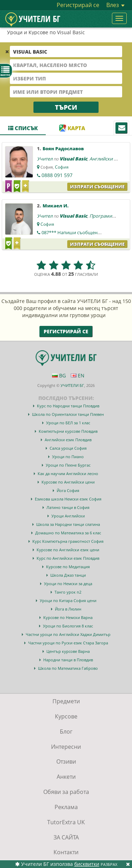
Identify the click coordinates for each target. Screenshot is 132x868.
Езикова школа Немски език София (68, 499)
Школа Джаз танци (68, 575)
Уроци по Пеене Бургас (68, 465)
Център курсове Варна (68, 651)
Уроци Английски (68, 516)
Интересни (66, 747)
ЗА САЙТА (66, 837)
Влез (115, 5)
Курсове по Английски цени (68, 482)
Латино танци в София (68, 507)
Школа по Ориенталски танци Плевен (68, 414)
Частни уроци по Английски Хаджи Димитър (68, 634)
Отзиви (66, 761)
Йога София (68, 490)
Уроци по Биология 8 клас (68, 626)
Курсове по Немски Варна (68, 617)
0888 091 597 (57, 175)
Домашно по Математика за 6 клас (68, 533)
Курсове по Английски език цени (68, 550)
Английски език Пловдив (68, 440)
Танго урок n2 (68, 592)
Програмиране (106, 216)
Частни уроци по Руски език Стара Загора (68, 643)
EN (78, 375)
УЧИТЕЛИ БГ (72, 385)
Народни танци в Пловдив (68, 660)
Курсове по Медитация (68, 567)
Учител (45, 159)
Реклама (66, 807)
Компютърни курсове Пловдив (68, 431)
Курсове (66, 716)
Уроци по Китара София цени (68, 600)
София (62, 167)
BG (59, 375)
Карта (72, 128)
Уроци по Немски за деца (68, 584)
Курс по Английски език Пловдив (68, 558)
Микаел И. (56, 206)
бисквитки (87, 864)
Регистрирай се (78, 5)
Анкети (66, 777)
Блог (66, 732)
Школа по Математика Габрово (68, 668)
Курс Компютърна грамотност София (68, 541)
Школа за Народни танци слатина (68, 524)
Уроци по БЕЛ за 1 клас (68, 423)
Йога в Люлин (68, 609)
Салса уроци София (68, 448)
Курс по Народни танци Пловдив (68, 406)
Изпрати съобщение (97, 187)
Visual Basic (73, 159)
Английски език (106, 159)
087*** (74, 232)
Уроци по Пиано (68, 457)
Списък (23, 128)
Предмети (66, 701)
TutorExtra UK (66, 822)
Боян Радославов (63, 148)
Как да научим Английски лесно (68, 474)
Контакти (66, 852)
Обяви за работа (66, 792)
